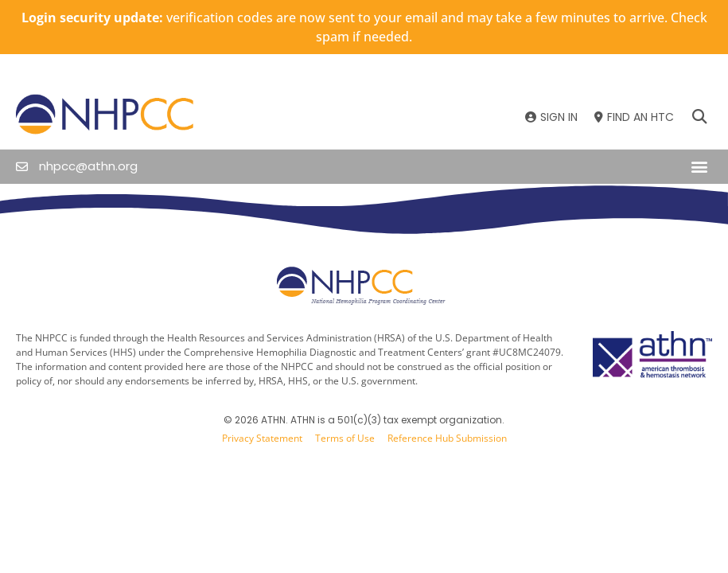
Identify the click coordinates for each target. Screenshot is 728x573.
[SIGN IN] (551, 117)
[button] (699, 117)
